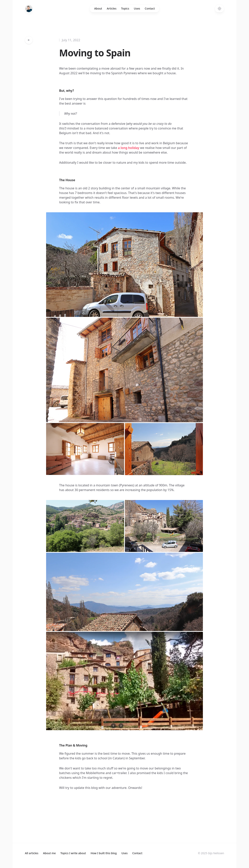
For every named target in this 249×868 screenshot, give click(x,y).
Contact (150, 8)
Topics (125, 8)
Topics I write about (73, 853)
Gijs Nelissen (216, 853)
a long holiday (129, 148)
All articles (32, 853)
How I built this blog (104, 853)
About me (49, 853)
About (98, 8)
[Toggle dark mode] (219, 9)
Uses (137, 8)
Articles (112, 8)
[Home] (29, 9)
